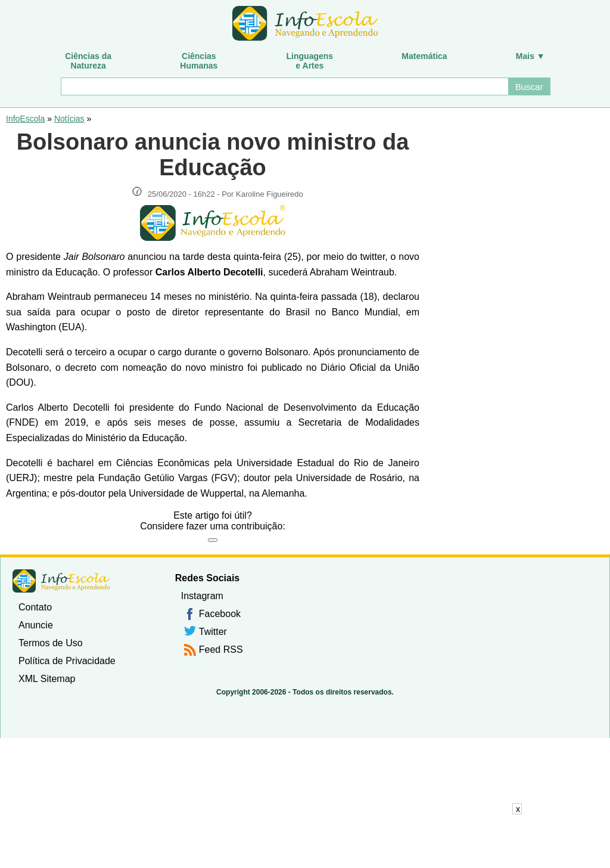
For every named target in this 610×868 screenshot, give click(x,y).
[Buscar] (284, 86)
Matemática (424, 56)
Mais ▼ (530, 56)
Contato (35, 607)
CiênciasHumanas (199, 61)
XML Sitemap (47, 679)
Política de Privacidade (67, 661)
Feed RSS (221, 650)
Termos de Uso (51, 643)
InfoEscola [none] (61, 581)
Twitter (213, 632)
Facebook (220, 614)
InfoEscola (25, 119)
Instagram (202, 596)
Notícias (69, 119)
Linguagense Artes (310, 61)
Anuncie (36, 625)
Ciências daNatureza (88, 61)
